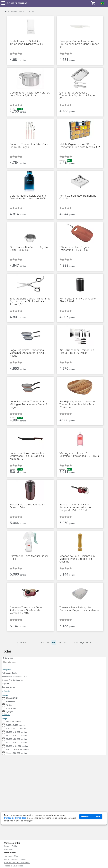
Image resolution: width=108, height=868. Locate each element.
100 (54, 642)
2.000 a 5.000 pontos (13, 726)
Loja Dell (6, 684)
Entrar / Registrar (17, 3)
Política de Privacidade (15, 818)
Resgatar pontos (17, 11)
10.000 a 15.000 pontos (14, 733)
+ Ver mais (6, 691)
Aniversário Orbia (9, 673)
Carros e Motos (9, 687)
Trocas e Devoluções (14, 866)
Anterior (22, 642)
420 (76, 642)
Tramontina (9, 702)
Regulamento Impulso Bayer (17, 863)
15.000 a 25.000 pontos (14, 736)
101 (59, 642)
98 (42, 642)
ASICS (7, 706)
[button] (103, 3)
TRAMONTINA (10, 699)
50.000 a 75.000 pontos (14, 743)
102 (65, 642)
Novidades (9, 850)
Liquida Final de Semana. (12, 680)
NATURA (8, 713)
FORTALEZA (9, 709)
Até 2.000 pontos (12, 722)
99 (48, 642)
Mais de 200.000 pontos (14, 754)
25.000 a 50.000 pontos (14, 740)
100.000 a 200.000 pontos (16, 750)
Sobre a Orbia (10, 846)
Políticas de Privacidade (15, 860)
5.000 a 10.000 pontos (14, 729)
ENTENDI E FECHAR (91, 817)
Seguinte (86, 642)
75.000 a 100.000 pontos (15, 747)
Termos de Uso (11, 856)
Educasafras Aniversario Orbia (15, 677)
